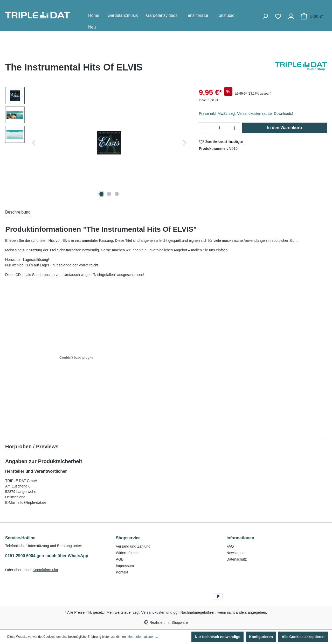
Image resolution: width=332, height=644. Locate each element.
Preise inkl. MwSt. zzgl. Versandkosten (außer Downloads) (246, 114)
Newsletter (235, 553)
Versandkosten (153, 612)
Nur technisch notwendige (217, 637)
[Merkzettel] (278, 16)
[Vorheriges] (34, 143)
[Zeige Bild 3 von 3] (117, 194)
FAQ (230, 546)
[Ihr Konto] (291, 16)
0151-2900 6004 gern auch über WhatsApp (47, 556)
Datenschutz (237, 559)
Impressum (125, 566)
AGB (120, 559)
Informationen (240, 538)
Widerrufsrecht (128, 553)
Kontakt (122, 572)
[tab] (18, 213)
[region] (97, 143)
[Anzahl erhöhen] (235, 128)
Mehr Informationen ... (143, 637)
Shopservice (128, 538)
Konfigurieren (261, 637)
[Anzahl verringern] (204, 128)
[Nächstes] (184, 143)
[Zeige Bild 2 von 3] (109, 194)
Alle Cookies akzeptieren (303, 637)
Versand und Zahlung (133, 546)
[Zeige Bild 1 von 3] (101, 194)
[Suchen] (265, 16)
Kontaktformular (45, 570)
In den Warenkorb (285, 128)
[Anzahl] (219, 128)
